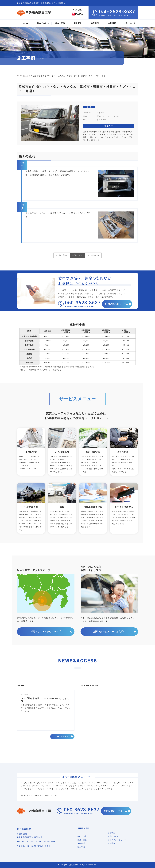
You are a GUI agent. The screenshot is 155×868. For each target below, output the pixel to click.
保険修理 (81, 843)
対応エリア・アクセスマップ (46, 632)
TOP (79, 833)
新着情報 (111, 843)
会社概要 (111, 833)
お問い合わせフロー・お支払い (109, 632)
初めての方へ (83, 836)
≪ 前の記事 (62, 255)
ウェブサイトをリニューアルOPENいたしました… (45, 700)
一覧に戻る (77, 255)
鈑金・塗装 (82, 840)
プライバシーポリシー (117, 840)
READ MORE (62, 737)
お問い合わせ (113, 836)
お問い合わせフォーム (117, 304)
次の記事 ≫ (93, 255)
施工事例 (81, 847)
